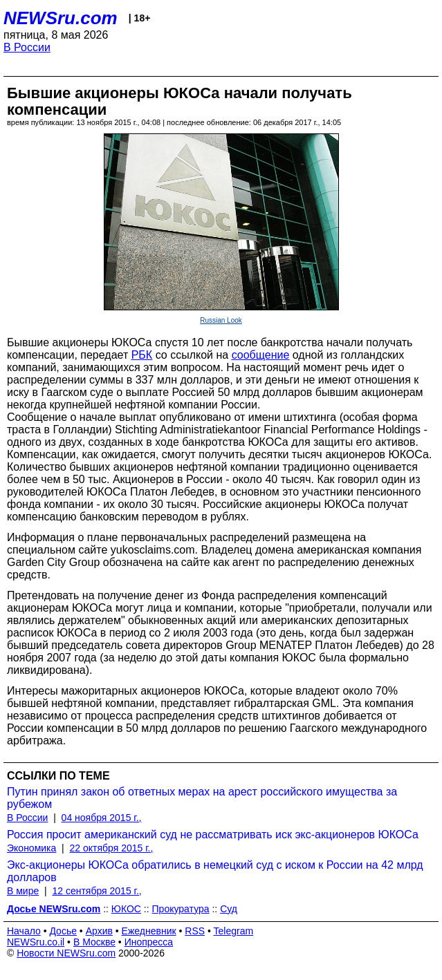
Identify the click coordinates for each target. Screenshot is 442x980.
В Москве (94, 942)
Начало (24, 931)
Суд (229, 909)
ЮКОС (126, 909)
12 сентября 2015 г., (96, 891)
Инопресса (149, 942)
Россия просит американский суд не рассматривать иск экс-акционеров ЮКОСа (213, 835)
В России (27, 47)
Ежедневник (149, 931)
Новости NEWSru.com (66, 953)
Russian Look (221, 320)
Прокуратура (181, 909)
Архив (99, 931)
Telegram (234, 931)
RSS (195, 931)
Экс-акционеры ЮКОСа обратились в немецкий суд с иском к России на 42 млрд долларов (215, 871)
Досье (63, 931)
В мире (23, 891)
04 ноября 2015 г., (102, 818)
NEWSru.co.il (36, 942)
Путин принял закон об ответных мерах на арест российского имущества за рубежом (202, 798)
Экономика (31, 848)
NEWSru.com (61, 18)
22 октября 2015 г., (112, 848)
